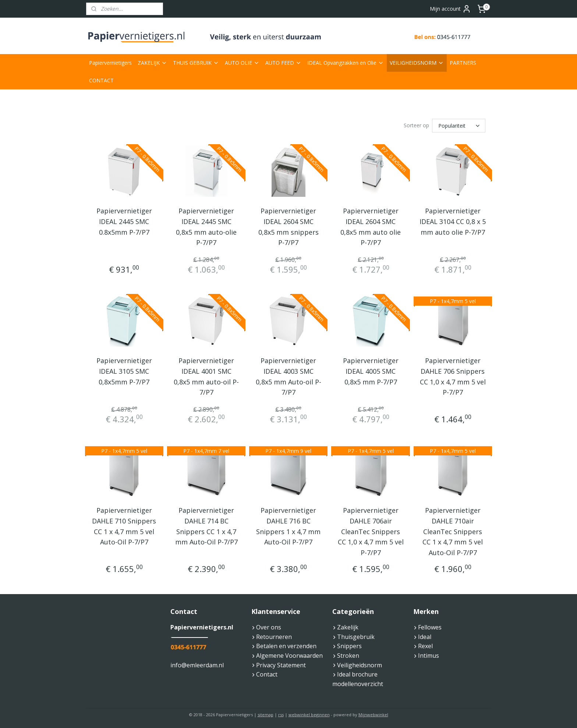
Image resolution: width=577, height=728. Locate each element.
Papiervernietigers (110, 63)
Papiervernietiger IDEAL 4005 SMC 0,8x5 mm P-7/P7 (371, 371)
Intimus (429, 656)
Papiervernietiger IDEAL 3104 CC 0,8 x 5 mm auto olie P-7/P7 (453, 221)
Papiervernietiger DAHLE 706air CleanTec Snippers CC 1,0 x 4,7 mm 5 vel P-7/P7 (371, 531)
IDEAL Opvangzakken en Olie (346, 63)
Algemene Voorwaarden (289, 656)
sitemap (266, 715)
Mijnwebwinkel (373, 715)
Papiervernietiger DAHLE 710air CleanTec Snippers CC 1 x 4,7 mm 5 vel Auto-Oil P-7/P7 (453, 531)
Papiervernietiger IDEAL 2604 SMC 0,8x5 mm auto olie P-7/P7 (371, 227)
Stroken (348, 656)
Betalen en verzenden (286, 646)
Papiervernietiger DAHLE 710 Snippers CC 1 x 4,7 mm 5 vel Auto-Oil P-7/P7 (124, 526)
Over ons (269, 627)
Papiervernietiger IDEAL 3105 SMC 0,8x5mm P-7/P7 (124, 371)
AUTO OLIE (242, 63)
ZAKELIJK (152, 63)
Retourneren (272, 637)
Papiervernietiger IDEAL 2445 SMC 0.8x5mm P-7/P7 (124, 221)
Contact (267, 674)
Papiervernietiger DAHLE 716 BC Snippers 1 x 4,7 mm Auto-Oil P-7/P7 (288, 526)
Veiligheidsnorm (360, 665)
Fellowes (430, 627)
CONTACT (101, 80)
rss (281, 715)
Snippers (349, 646)
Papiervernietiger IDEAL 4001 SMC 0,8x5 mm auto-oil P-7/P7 (206, 376)
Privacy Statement (281, 665)
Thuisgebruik (356, 637)
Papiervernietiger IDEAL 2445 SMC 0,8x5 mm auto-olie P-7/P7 (206, 227)
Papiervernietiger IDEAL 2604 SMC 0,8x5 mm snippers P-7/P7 (288, 227)
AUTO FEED (283, 63)
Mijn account (450, 9)
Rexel (425, 646)
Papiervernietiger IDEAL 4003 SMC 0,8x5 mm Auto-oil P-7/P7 (288, 376)
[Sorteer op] (459, 126)
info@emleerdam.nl (197, 665)
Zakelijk (348, 627)
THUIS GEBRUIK (196, 63)
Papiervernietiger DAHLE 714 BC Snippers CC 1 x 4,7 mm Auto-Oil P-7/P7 (206, 526)
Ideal (425, 637)
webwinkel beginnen (309, 715)
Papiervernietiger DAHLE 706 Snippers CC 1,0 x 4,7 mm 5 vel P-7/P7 (453, 376)
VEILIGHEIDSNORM (417, 63)
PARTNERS (463, 63)
